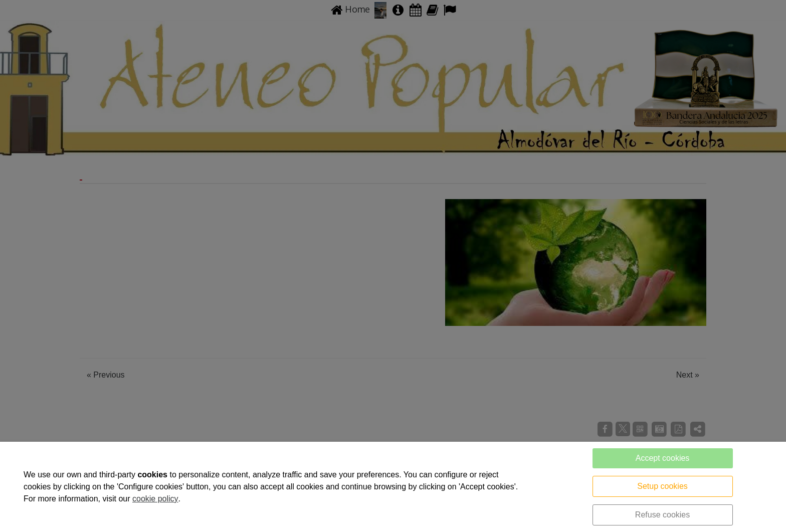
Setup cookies (662, 486)
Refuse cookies (662, 515)
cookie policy (155, 499)
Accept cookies (663, 458)
